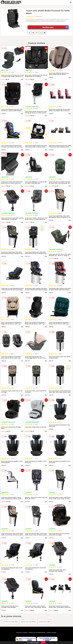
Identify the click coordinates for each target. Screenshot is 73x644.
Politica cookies (51, 633)
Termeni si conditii (22, 633)
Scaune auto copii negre (11, 622)
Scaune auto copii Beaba (28, 622)
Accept (43, 643)
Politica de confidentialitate (37, 633)
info (22, 79)
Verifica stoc (55, 27)
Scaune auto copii (44, 622)
